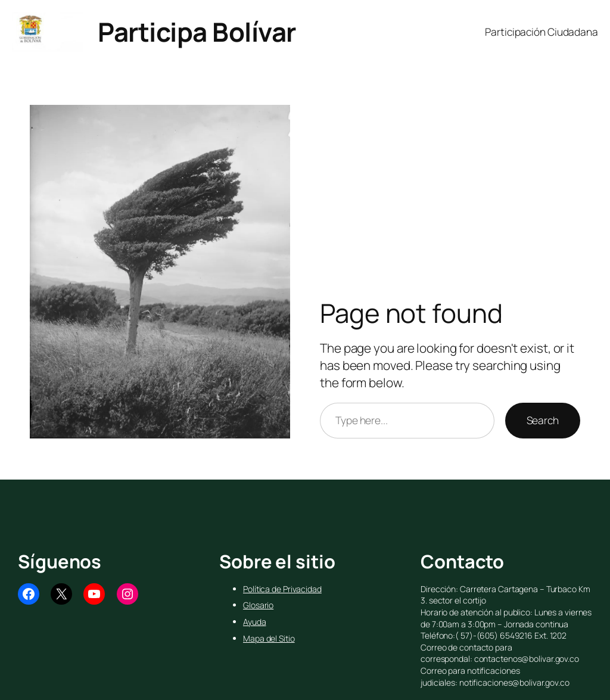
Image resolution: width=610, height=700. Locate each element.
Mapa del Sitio (269, 638)
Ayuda (255, 622)
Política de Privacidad (282, 589)
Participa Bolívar (197, 32)
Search (543, 420)
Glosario (258, 605)
